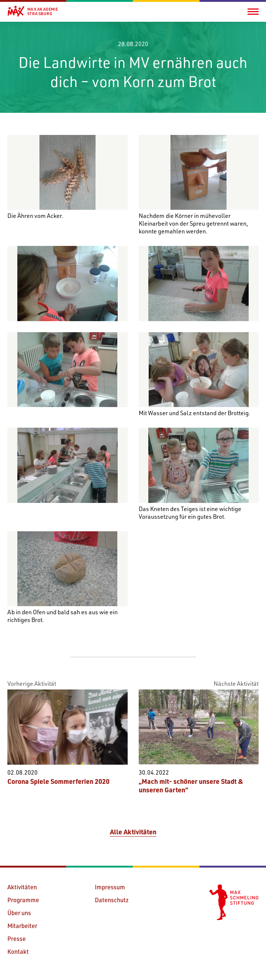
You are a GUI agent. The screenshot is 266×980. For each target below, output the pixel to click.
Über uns (19, 913)
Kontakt (18, 951)
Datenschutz (112, 900)
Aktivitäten (22, 887)
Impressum (110, 887)
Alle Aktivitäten (133, 832)
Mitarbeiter (22, 926)
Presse (17, 939)
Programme (23, 900)
